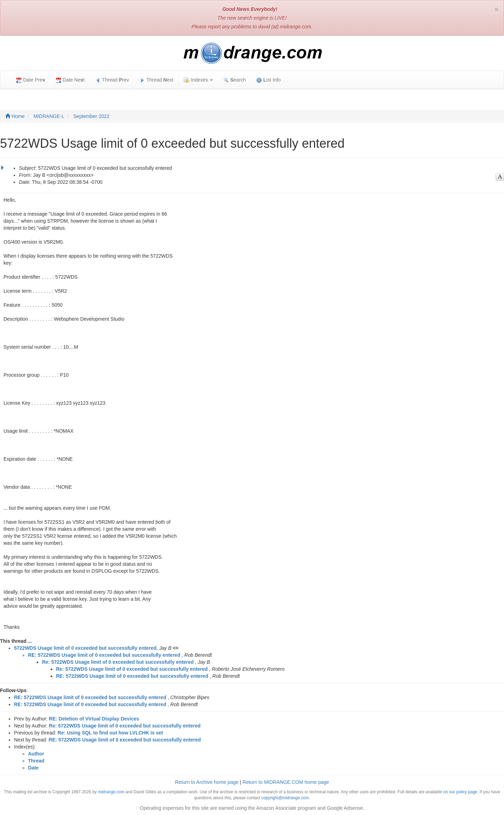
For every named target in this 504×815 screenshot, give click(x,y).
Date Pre (31, 80)
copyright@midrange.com (285, 798)
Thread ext (157, 80)
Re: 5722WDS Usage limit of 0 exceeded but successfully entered (118, 662)
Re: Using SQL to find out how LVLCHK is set (110, 733)
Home (15, 116)
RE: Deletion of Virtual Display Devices (94, 719)
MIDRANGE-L (49, 116)
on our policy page (460, 792)
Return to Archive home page (207, 782)
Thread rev (112, 80)
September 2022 (91, 116)
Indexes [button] (198, 80)
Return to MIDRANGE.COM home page (286, 782)
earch (234, 80)
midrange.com (111, 792)
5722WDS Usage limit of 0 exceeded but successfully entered (85, 648)
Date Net (70, 80)
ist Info (268, 80)
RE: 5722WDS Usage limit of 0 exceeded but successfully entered (104, 655)
